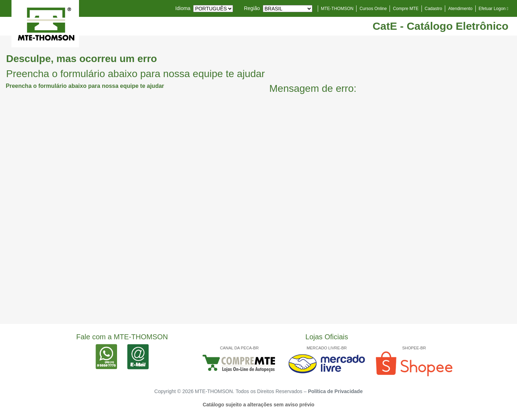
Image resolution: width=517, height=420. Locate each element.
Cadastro (434, 9)
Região (252, 8)
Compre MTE (406, 9)
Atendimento (460, 9)
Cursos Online (373, 9)
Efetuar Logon (493, 9)
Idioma (183, 8)
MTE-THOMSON (337, 9)
